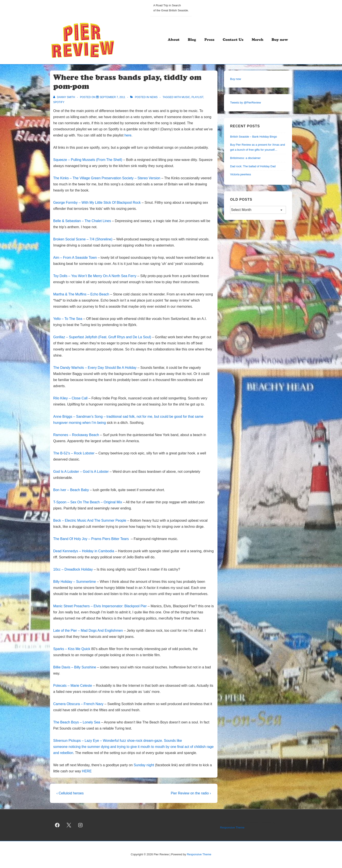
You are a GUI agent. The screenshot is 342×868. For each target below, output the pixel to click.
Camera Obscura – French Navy (78, 704)
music (186, 97)
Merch (257, 40)
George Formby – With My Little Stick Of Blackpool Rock (97, 203)
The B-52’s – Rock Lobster (74, 453)
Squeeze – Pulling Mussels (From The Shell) (88, 160)
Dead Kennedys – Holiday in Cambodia (84, 551)
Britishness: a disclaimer (245, 158)
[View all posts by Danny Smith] (64, 97)
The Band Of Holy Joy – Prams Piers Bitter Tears (91, 539)
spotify (59, 102)
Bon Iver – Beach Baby (71, 490)
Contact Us (233, 40)
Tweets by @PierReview (245, 103)
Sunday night (144, 765)
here (128, 135)
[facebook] (57, 825)
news (154, 97)
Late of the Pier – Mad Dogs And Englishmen (89, 631)
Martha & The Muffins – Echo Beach (81, 294)
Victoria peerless (241, 174)
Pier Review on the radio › (191, 793)
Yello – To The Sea (68, 319)
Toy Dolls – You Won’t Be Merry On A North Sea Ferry (95, 276)
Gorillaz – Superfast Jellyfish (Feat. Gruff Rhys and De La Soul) (102, 337)
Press (209, 40)
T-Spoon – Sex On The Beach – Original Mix (88, 502)
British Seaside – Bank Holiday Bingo (254, 137)
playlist (197, 97)
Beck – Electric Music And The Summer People (90, 520)
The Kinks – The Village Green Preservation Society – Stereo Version (107, 178)
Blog (192, 40)
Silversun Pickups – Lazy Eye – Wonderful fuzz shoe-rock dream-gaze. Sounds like (118, 741)
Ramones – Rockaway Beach (77, 435)
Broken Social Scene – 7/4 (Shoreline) (83, 239)
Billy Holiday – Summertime (75, 582)
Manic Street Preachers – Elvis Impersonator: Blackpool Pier (100, 606)
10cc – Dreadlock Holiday (74, 569)
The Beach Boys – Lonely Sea (77, 722)
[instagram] (80, 825)
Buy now (280, 40)
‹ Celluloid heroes (70, 793)
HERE (87, 771)
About (174, 40)
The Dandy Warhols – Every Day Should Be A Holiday (95, 368)
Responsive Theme (232, 827)
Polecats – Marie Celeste (73, 686)
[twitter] (69, 825)
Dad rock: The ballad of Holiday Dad (253, 166)
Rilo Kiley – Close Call (70, 398)
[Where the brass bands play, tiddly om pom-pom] (112, 97)
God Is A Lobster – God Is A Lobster (81, 472)
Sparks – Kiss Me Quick (72, 649)
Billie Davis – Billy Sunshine (75, 667)
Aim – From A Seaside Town (75, 258)
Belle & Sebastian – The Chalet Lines (82, 221)
